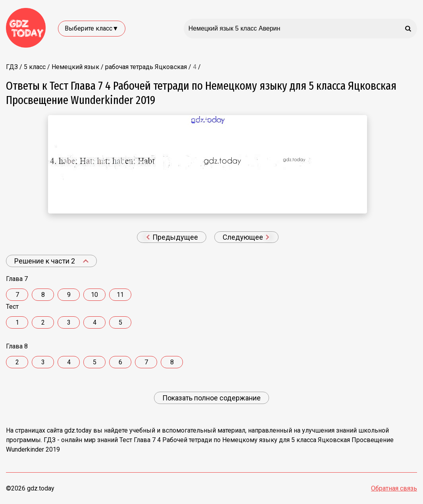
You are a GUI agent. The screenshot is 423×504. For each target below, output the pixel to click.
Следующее (246, 237)
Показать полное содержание (211, 398)
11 (120, 295)
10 (94, 295)
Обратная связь (394, 488)
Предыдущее (172, 237)
